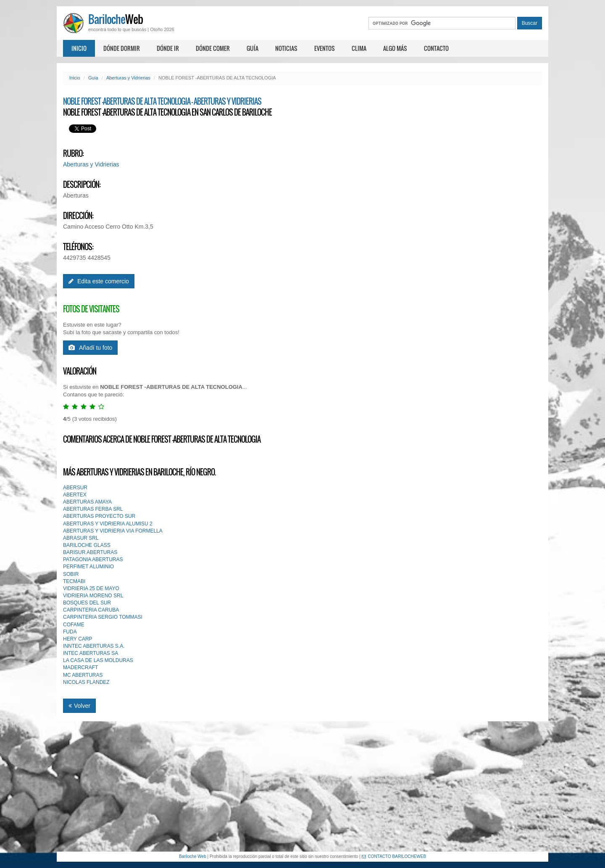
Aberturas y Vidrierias (128, 78)
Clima (359, 48)
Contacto (436, 48)
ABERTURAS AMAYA (87, 502)
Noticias (286, 48)
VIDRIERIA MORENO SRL (93, 596)
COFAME (74, 625)
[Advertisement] (302, 786)
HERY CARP (78, 639)
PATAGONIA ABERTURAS (93, 559)
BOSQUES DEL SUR (87, 603)
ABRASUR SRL (81, 538)
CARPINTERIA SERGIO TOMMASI (103, 617)
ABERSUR (75, 488)
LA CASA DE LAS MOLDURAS (98, 660)
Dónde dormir (122, 48)
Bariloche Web (193, 856)
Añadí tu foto (90, 348)
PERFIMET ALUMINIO (88, 567)
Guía (253, 48)
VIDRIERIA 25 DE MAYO (91, 588)
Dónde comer (213, 48)
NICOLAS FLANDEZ (86, 682)
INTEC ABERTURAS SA (91, 653)
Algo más (395, 48)
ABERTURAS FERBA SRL (93, 509)
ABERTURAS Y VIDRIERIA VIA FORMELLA (113, 531)
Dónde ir (168, 48)
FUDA (70, 632)
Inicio (79, 48)
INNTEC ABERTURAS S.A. (94, 646)
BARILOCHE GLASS (87, 545)
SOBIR (71, 574)
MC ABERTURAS (83, 675)
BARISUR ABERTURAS (90, 552)
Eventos (325, 48)
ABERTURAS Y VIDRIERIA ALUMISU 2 (108, 524)
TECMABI (74, 581)
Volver (79, 706)
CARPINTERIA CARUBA (91, 610)
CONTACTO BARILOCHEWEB (394, 856)
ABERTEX (75, 495)
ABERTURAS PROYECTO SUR (99, 516)
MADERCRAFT (80, 667)
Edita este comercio (99, 281)
